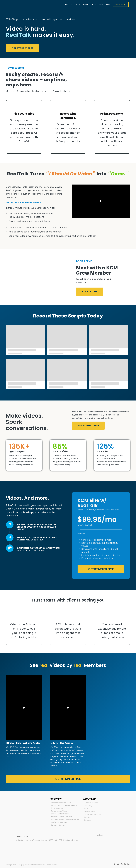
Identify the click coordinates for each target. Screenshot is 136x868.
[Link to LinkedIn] (128, 864)
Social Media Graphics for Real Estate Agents (64, 807)
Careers (88, 820)
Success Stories (91, 803)
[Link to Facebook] (114, 864)
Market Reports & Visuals (62, 817)
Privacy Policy (40, 865)
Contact (88, 817)
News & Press (90, 811)
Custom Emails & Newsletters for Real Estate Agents (65, 821)
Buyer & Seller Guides (60, 814)
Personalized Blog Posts (61, 803)
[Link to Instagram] (121, 864)
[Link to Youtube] (125, 864)
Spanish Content (58, 825)
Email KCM (73, 840)
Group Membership (92, 814)
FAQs (86, 808)
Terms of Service (51, 865)
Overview (56, 799)
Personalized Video (59, 811)
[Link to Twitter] (118, 864)
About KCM (90, 799)
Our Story (88, 806)
